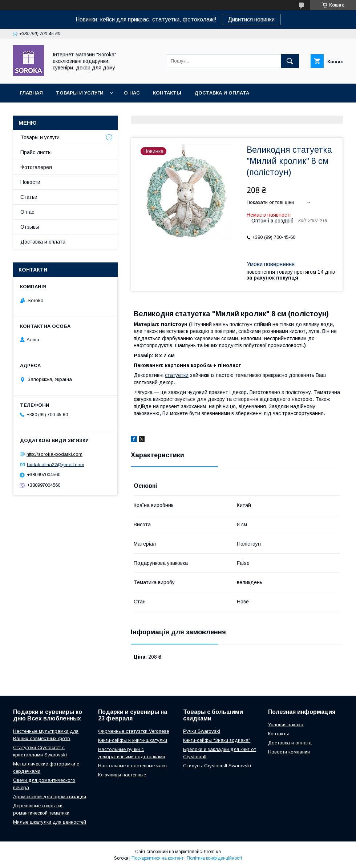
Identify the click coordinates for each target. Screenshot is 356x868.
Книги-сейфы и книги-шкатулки (133, 740)
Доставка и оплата (222, 93)
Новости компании (289, 752)
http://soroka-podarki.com (54, 454)
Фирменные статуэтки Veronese (133, 731)
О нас (132, 93)
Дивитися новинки (251, 19)
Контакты (167, 93)
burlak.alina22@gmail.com (56, 464)
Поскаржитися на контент (157, 858)
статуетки (177, 375)
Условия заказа (286, 725)
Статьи (29, 197)
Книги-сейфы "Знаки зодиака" (217, 740)
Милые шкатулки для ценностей (50, 822)
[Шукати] (290, 61)
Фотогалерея (36, 167)
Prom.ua (212, 852)
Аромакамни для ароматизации (50, 797)
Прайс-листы (36, 152)
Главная (31, 93)
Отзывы (30, 227)
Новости (30, 182)
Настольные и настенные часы (133, 766)
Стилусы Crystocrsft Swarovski (217, 766)
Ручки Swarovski (202, 731)
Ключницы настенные (122, 775)
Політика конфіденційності (214, 858)
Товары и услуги (80, 93)
